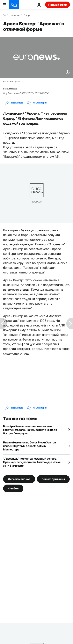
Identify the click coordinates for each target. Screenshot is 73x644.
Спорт (27, 15)
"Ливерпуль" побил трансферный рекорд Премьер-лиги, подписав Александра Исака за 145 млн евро (32, 462)
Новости (15, 15)
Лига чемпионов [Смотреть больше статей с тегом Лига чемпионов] (19, 479)
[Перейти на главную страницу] (14, 5)
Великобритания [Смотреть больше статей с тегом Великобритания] (53, 479)
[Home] (4, 15)
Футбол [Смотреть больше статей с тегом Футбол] (13, 488)
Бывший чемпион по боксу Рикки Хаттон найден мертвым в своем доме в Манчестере (29, 446)
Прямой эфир (58, 5)
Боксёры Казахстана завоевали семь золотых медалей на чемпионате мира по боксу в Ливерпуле (30, 430)
